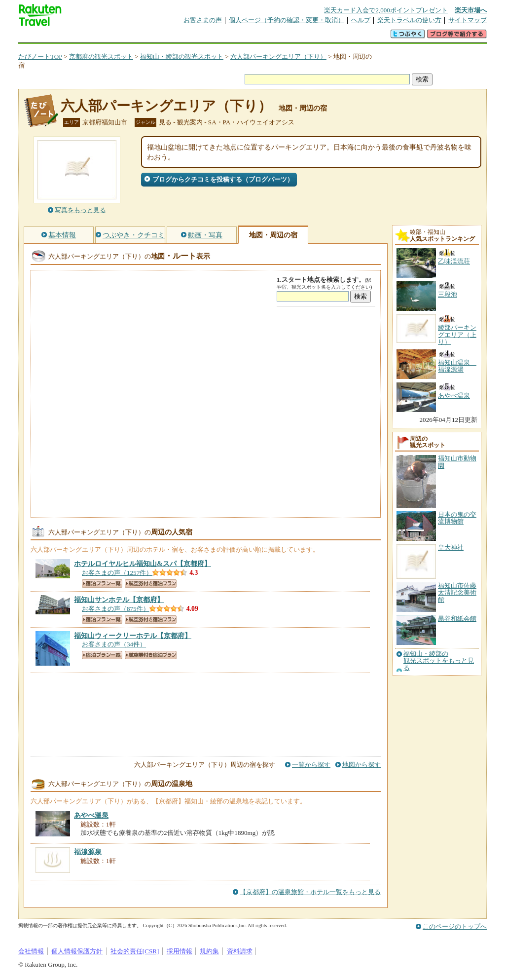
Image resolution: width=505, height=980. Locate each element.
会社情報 (31, 951)
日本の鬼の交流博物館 (457, 518)
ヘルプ (361, 20)
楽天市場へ (471, 10)
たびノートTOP (40, 57)
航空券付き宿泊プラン (151, 584)
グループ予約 (215, 37)
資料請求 (240, 951)
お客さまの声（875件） (116, 609)
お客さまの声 (203, 20)
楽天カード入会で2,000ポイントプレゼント (386, 10)
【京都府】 (143, 564)
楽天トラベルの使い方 (409, 20)
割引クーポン (174, 37)
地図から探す (361, 765)
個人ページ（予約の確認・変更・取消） (287, 20)
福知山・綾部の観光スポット (182, 57)
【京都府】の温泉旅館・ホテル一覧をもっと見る (310, 892)
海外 (93, 37)
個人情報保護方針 (77, 951)
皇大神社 (451, 547)
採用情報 (180, 951)
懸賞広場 (134, 37)
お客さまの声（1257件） (117, 573)
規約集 (209, 951)
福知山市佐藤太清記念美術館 (457, 593)
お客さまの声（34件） (114, 644)
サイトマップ (468, 20)
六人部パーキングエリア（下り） (278, 57)
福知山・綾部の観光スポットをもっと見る (439, 661)
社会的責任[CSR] (135, 951)
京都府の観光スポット (101, 57)
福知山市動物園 (457, 462)
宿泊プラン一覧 (102, 584)
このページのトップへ (455, 926)
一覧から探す (311, 765)
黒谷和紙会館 (457, 619)
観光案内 (255, 37)
